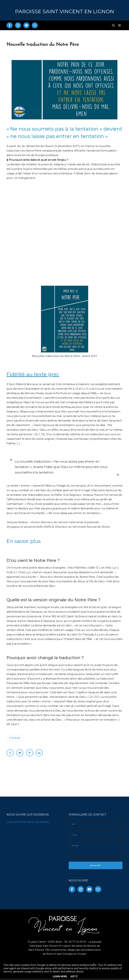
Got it (74, 976)
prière (15, 738)
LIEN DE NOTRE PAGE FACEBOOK (28, 822)
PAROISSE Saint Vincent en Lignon (65, 11)
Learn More (60, 976)
